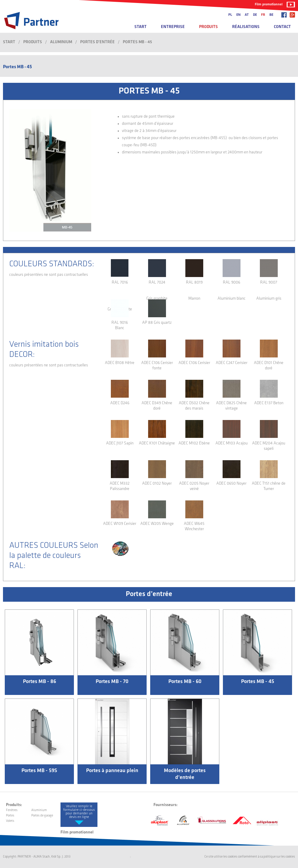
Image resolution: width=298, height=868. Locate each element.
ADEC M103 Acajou (232, 443)
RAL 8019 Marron (194, 288)
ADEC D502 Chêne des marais (194, 406)
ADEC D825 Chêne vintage (231, 406)
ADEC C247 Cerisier (232, 363)
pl (230, 15)
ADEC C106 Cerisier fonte (157, 366)
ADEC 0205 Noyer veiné (194, 486)
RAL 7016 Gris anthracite (120, 288)
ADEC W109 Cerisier (120, 524)
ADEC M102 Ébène (194, 443)
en (238, 15)
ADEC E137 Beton (269, 403)
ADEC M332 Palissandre (120, 486)
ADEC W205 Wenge (157, 524)
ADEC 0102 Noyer (157, 484)
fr (263, 15)
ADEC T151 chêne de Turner (269, 486)
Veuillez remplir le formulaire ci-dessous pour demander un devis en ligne (79, 812)
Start (141, 27)
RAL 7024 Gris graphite (157, 288)
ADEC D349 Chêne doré (157, 406)
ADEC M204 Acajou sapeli (269, 446)
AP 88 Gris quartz (157, 323)
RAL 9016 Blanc (120, 325)
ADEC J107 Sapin (120, 443)
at (247, 15)
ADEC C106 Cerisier (194, 363)
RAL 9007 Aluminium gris (269, 288)
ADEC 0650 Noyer (231, 484)
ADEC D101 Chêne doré (269, 366)
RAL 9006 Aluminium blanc (232, 288)
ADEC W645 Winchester (194, 526)
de (255, 15)
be (271, 15)
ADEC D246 (120, 403)
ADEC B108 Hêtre (120, 363)
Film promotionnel (269, 4)
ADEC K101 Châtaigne (157, 443)
